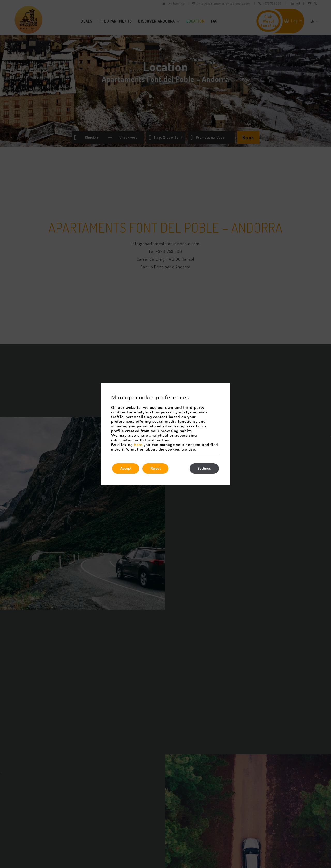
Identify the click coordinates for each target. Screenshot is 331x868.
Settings (204, 468)
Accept (126, 468)
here (138, 445)
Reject (155, 468)
